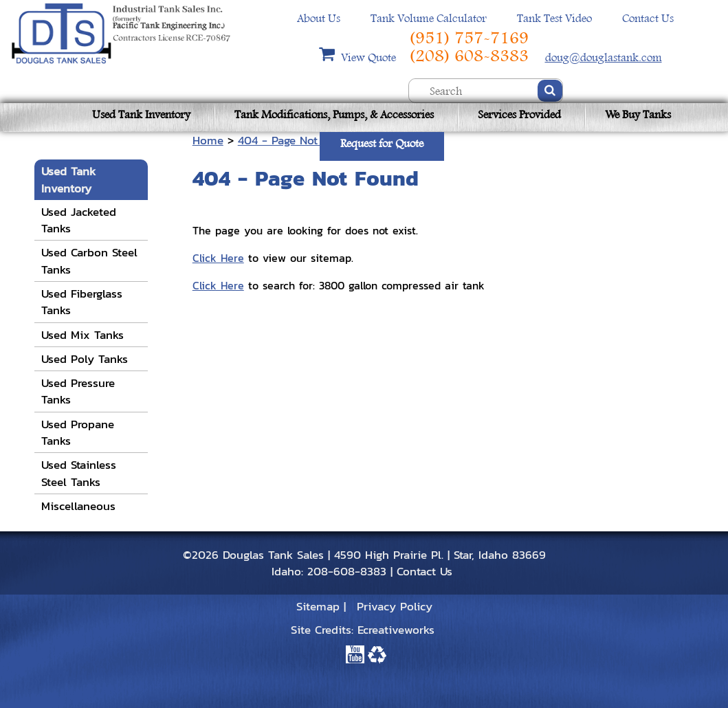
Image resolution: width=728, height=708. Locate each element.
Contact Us (648, 18)
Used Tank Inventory (141, 114)
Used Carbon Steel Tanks (89, 261)
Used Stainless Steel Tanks (79, 473)
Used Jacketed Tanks (79, 220)
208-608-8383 (347, 571)
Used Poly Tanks (85, 359)
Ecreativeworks (396, 630)
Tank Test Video (554, 18)
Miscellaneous (78, 506)
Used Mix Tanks (82, 335)
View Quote (370, 57)
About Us (319, 18)
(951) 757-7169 (469, 38)
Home (208, 140)
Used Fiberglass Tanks (82, 302)
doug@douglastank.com (604, 57)
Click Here (218, 258)
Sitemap (318, 606)
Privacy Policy (395, 606)
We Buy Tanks (638, 114)
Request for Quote (382, 143)
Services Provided (519, 114)
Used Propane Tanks (78, 432)
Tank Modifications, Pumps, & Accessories (334, 114)
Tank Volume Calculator (429, 18)
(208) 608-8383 (469, 56)
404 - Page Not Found (296, 140)
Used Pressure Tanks (78, 391)
